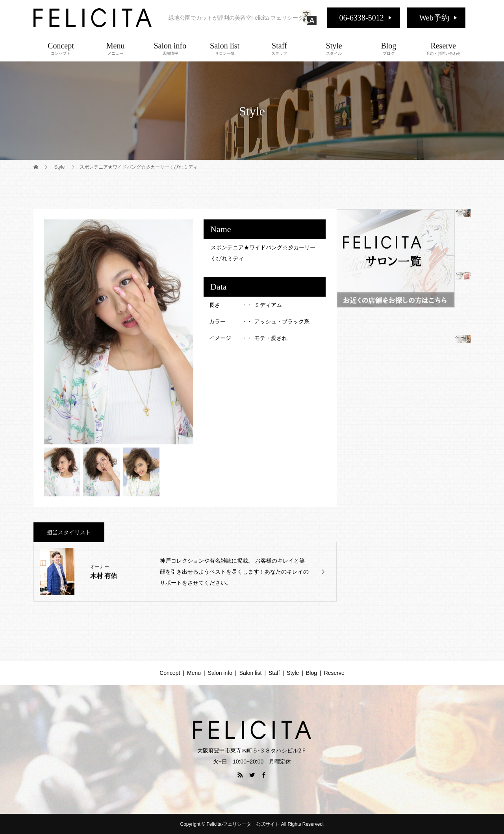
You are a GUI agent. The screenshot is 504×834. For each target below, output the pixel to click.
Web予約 (434, 18)
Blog (389, 48)
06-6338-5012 (361, 18)
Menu (116, 48)
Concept (61, 48)
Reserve (443, 48)
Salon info (170, 48)
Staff (279, 48)
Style (334, 48)
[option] (119, 332)
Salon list (225, 48)
